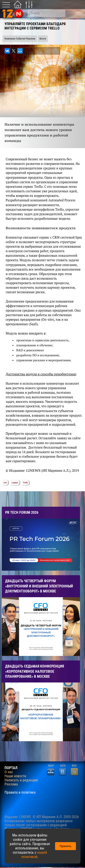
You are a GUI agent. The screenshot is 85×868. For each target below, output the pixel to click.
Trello (25, 483)
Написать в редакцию (21, 780)
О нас (9, 772)
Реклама (11, 784)
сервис (15, 483)
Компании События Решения (20, 39)
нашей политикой (34, 855)
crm (5, 483)
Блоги (43, 39)
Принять (66, 846)
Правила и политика (20, 792)
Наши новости (15, 776)
